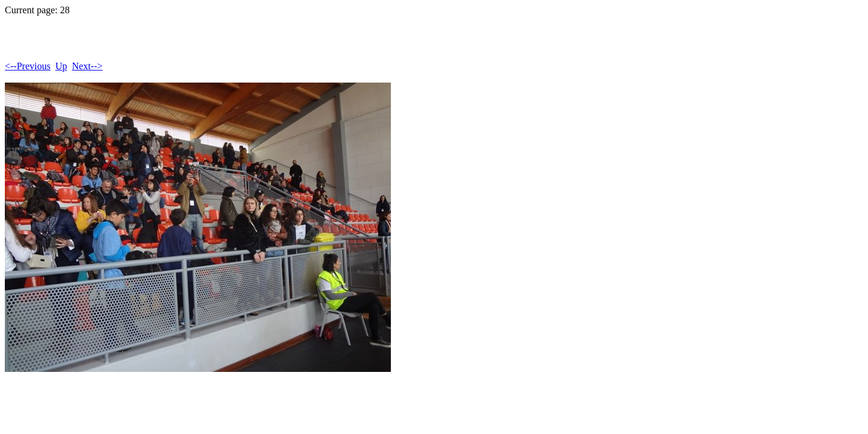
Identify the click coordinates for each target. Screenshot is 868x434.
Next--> (87, 66)
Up (62, 66)
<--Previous (28, 66)
